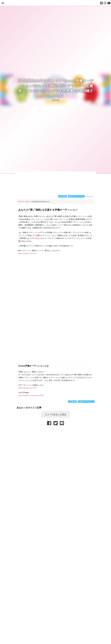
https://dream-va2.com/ (28, 253)
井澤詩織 (63, 196)
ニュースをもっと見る (55, 414)
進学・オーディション (77, 196)
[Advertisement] (55, 432)
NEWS (55, 100)
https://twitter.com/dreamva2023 (31, 395)
